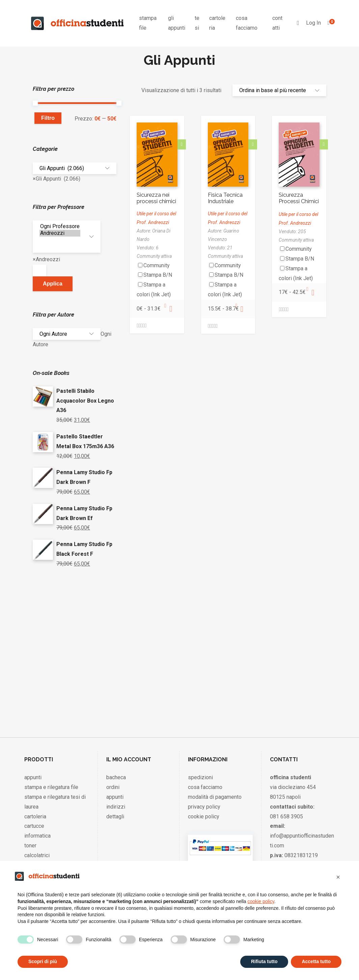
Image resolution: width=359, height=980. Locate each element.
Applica (53, 283)
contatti (277, 23)
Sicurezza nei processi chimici (156, 198)
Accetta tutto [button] (316, 961)
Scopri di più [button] (43, 961)
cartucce (34, 825)
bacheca (116, 776)
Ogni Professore (60, 226)
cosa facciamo (247, 23)
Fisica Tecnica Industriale (225, 198)
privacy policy (204, 805)
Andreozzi (60, 233)
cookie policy (204, 815)
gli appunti (177, 23)
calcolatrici (37, 854)
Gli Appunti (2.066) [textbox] (57, 178)
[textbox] (39, 270)
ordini (113, 786)
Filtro (48, 118)
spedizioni (200, 776)
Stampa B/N (158, 275)
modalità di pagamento (215, 796)
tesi (197, 23)
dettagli (115, 815)
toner (30, 844)
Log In (313, 23)
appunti (33, 776)
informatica (37, 834)
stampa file (148, 23)
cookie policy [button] (261, 901)
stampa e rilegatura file (51, 786)
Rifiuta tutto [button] (264, 961)
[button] (338, 877)
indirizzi (116, 805)
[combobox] (57, 178)
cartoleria (217, 23)
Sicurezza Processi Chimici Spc (299, 201)
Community (157, 265)
